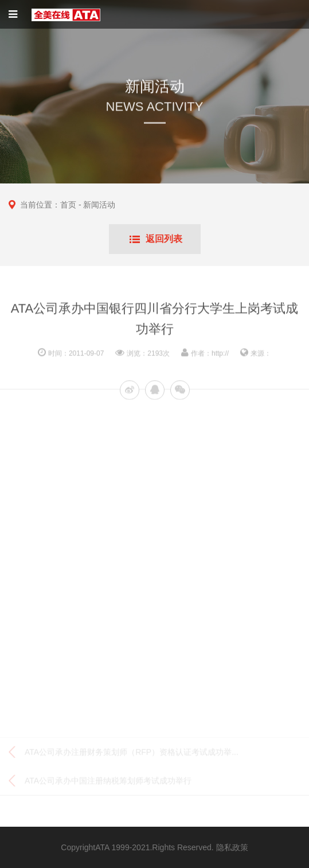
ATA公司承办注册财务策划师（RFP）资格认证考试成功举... (132, 753)
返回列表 (164, 239)
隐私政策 (232, 847)
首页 (68, 205)
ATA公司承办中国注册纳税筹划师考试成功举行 (108, 782)
